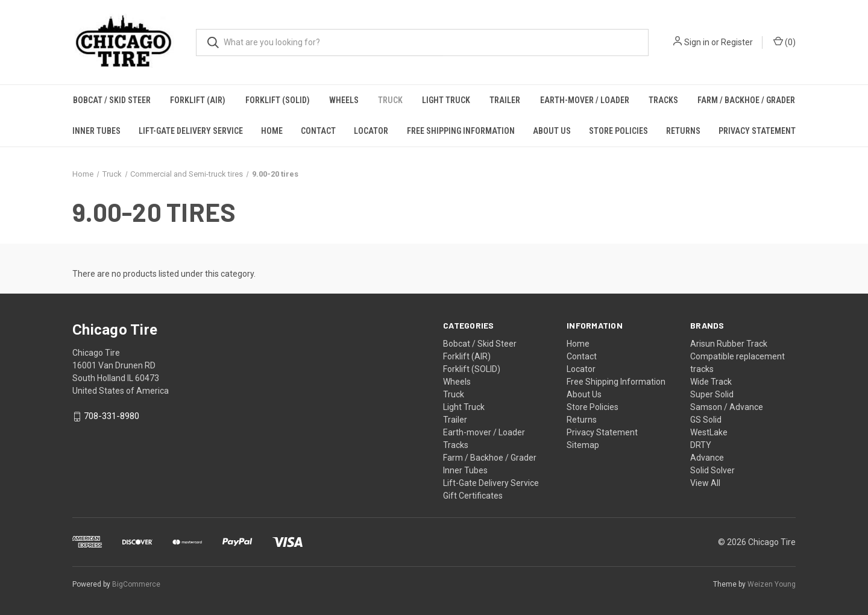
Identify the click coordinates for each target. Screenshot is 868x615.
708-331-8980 (112, 417)
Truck (390, 100)
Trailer (505, 100)
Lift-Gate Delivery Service (191, 131)
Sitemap (583, 445)
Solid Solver (712, 470)
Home (272, 131)
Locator (371, 131)
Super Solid (712, 394)
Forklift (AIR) (198, 100)
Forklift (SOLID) (278, 100)
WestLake (709, 432)
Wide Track (711, 382)
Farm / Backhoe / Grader (746, 100)
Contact (318, 131)
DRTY (701, 445)
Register (737, 42)
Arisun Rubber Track (729, 344)
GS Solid (706, 420)
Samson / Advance (727, 407)
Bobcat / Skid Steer (112, 100)
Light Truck (446, 100)
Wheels (344, 100)
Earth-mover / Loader (585, 100)
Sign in (697, 42)
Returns (683, 131)
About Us (552, 131)
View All (705, 483)
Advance (707, 458)
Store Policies (618, 131)
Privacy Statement (757, 131)
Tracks (663, 100)
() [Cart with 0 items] (785, 42)
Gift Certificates (473, 496)
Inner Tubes (96, 131)
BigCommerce (136, 584)
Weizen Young (772, 584)
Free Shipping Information (461, 131)
